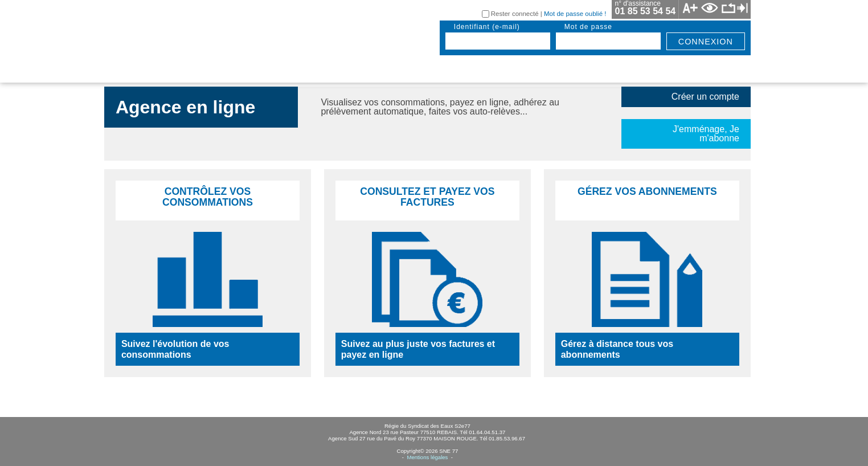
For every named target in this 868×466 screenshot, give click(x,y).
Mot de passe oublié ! (575, 14)
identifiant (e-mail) (487, 27)
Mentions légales (427, 457)
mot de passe (588, 27)
